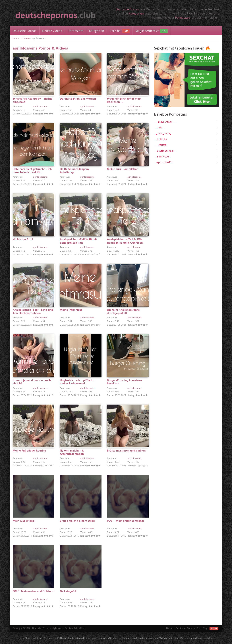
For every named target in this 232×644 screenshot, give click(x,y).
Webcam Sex (194, 628)
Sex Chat (120, 31)
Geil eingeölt (68, 591)
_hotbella (161, 139)
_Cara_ (160, 127)
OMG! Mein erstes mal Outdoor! (34, 591)
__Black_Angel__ (165, 122)
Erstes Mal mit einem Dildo (77, 521)
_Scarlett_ (162, 145)
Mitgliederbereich (151, 31)
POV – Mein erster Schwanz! (125, 521)
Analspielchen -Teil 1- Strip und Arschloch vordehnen (33, 312)
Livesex (170, 628)
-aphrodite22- (164, 162)
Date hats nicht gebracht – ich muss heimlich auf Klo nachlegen (32, 173)
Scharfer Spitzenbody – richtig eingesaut (33, 101)
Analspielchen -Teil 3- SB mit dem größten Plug (78, 241)
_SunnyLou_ (163, 156)
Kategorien (136, 13)
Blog (205, 628)
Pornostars (183, 18)
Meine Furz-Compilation (123, 169)
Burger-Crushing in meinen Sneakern (124, 382)
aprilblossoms (40, 106)
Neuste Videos (52, 31)
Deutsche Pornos (128, 9)
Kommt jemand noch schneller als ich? (33, 382)
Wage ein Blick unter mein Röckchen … (124, 101)
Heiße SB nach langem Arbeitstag (74, 171)
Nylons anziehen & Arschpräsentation (72, 452)
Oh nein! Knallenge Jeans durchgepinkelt (123, 312)
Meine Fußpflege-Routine (29, 451)
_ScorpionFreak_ (166, 151)
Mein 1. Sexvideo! (24, 521)
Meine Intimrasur (71, 310)
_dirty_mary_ (163, 133)
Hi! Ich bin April (23, 240)
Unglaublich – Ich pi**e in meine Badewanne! (76, 382)
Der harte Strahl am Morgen (78, 99)
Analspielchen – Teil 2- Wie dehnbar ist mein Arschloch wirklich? (125, 243)
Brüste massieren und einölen (126, 451)
